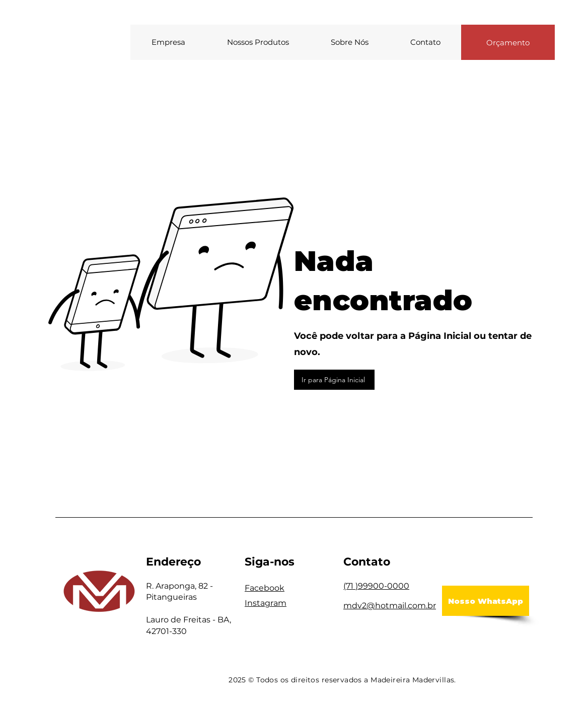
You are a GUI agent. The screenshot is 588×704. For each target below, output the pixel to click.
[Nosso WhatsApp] (486, 601)
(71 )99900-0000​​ (376, 586)
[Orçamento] (508, 42)
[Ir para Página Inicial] (334, 380)
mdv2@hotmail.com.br (390, 606)
